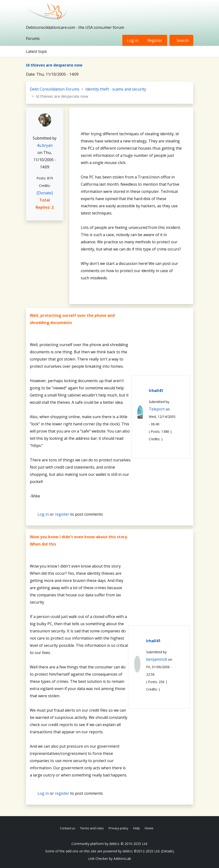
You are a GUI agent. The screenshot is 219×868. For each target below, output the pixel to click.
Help (137, 828)
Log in (133, 40)
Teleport (157, 409)
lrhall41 (156, 391)
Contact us (68, 828)
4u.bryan (45, 145)
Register (155, 40)
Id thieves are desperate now (54, 65)
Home (149, 828)
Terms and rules (92, 828)
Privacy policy (119, 828)
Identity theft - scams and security (116, 89)
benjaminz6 (157, 659)
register (62, 514)
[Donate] (45, 193)
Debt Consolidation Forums (55, 89)
